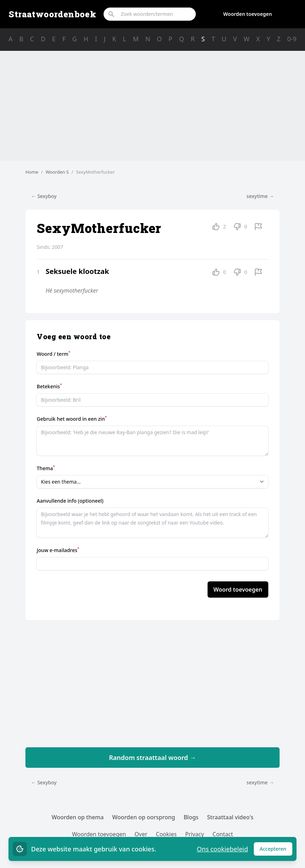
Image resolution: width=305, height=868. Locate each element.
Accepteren (276, 851)
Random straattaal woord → (153, 758)
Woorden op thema (78, 817)
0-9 (292, 39)
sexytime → (260, 196)
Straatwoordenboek (52, 14)
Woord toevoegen (238, 589)
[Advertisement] (152, 106)
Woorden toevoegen (247, 14)
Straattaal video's (230, 817)
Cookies (166, 834)
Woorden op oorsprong (144, 817)
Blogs (191, 817)
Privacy (195, 834)
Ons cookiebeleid (222, 849)
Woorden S (57, 172)
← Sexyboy (44, 196)
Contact (223, 834)
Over (141, 834)
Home (32, 172)
